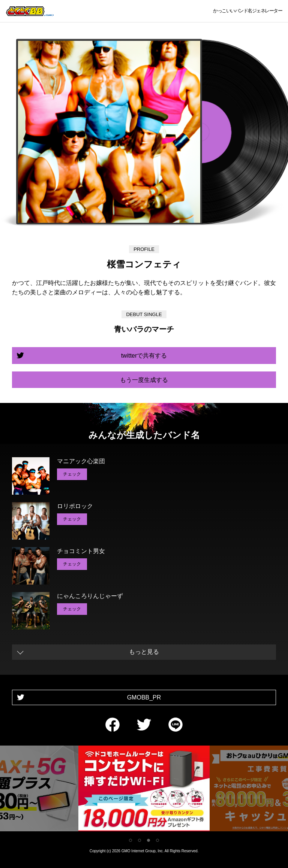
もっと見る (144, 652)
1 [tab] (130, 840)
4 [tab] (157, 840)
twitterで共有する (144, 356)
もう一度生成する (144, 380)
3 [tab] (148, 840)
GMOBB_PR (144, 697)
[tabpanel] (144, 790)
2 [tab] (139, 840)
